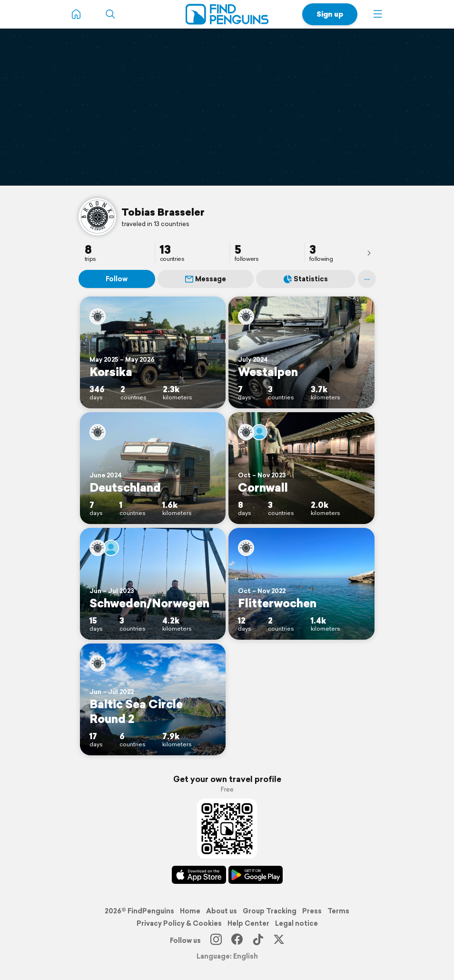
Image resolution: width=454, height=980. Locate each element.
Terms (338, 911)
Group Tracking (270, 911)
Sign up (330, 14)
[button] (378, 14)
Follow (117, 279)
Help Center (248, 923)
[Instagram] (216, 940)
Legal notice (296, 923)
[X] (279, 940)
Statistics (306, 279)
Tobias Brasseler (163, 212)
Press (312, 911)
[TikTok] (258, 940)
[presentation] (369, 253)
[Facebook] (237, 940)
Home (190, 911)
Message (206, 279)
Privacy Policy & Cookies (179, 923)
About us (222, 911)
